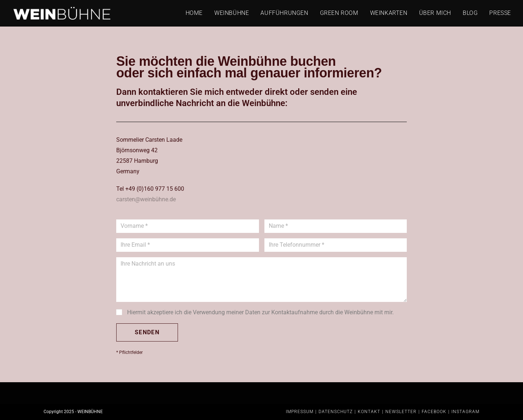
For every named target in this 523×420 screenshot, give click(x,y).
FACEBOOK (434, 412)
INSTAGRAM (465, 412)
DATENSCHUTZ (336, 412)
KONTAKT (369, 412)
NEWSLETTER (401, 412)
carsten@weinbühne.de (146, 199)
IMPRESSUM (300, 412)
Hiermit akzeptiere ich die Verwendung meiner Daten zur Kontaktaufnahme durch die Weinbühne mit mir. (260, 312)
